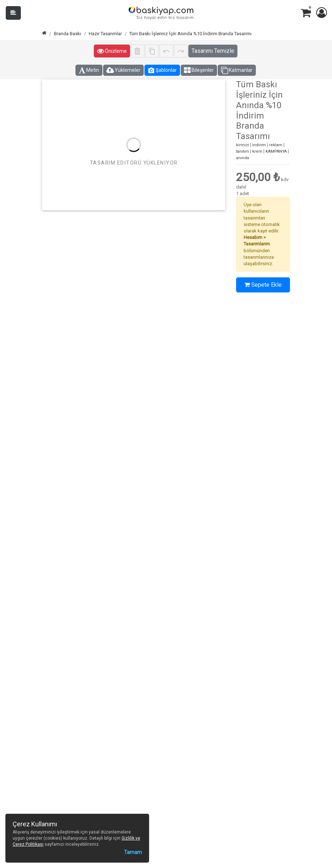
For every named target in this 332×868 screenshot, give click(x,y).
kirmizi (243, 145)
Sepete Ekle (263, 285)
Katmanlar (237, 70)
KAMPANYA (276, 151)
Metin (89, 70)
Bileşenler (199, 70)
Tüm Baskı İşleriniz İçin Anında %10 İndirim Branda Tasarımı (190, 34)
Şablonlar (162, 70)
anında (243, 158)
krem (257, 151)
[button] (321, 13)
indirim (259, 145)
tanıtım (243, 151)
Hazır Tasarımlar (105, 34)
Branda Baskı (68, 34)
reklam (276, 145)
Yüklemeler (123, 70)
